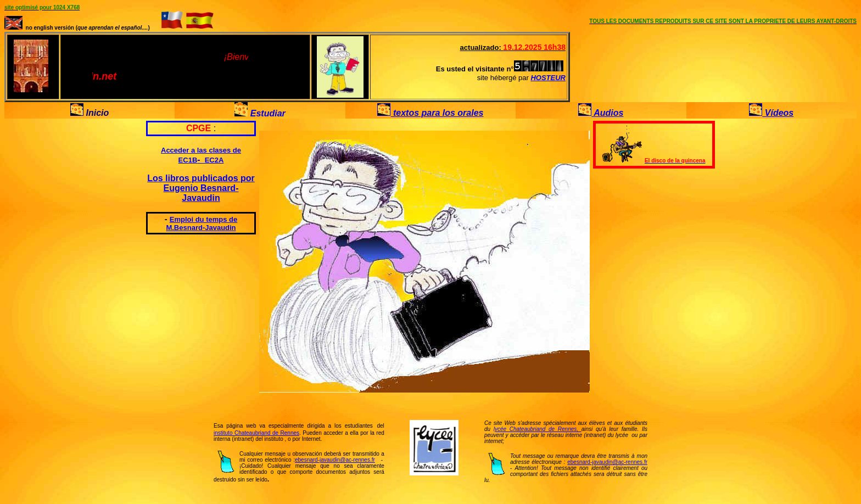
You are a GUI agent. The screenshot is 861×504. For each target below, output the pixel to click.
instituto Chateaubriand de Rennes (256, 433)
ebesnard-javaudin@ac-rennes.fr (335, 460)
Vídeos (778, 113)
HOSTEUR (548, 78)
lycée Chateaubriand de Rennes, (538, 429)
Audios (607, 113)
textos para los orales (437, 113)
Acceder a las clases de (201, 150)
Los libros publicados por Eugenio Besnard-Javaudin (201, 188)
